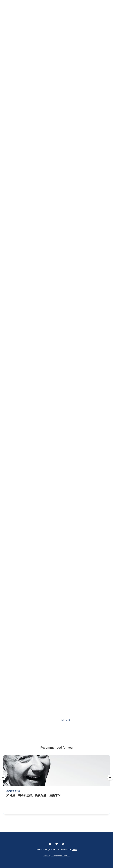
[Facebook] (50, 844)
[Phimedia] (49, 721)
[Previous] (3, 778)
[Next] (110, 778)
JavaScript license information (57, 856)
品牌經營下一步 (13, 791)
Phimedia (66, 720)
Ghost (75, 850)
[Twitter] (57, 844)
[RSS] (63, 844)
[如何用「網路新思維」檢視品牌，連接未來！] (57, 804)
